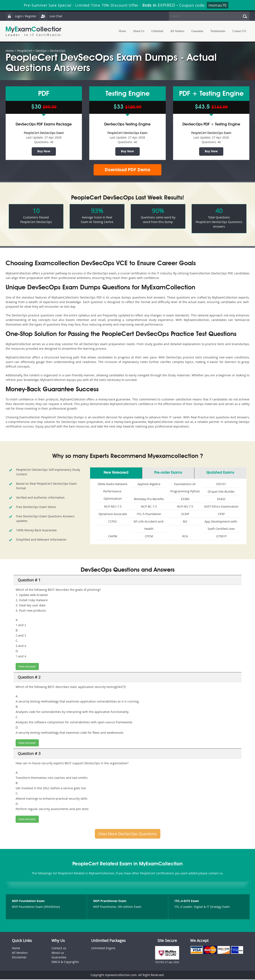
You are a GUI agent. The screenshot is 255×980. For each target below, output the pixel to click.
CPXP (221, 515)
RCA (185, 537)
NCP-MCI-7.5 (113, 507)
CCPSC (113, 522)
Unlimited (157, 31)
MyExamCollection (34, 31)
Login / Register (21, 16)
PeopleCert (25, 51)
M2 (185, 522)
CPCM (149, 537)
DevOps (41, 51)
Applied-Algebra (149, 485)
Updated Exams (220, 473)
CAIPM (113, 537)
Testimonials (218, 31)
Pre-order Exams (168, 473)
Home (122, 31)
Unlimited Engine (103, 949)
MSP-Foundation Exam (28, 901)
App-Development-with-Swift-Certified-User (221, 526)
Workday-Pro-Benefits (149, 500)
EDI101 (221, 485)
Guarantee (197, 31)
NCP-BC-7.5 (149, 507)
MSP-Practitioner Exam (110, 901)
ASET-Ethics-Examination (221, 507)
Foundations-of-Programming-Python (185, 488)
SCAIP (185, 515)
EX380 (185, 500)
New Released (116, 473)
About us (58, 953)
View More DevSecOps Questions (128, 834)
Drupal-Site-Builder (221, 492)
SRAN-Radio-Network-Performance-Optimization (113, 492)
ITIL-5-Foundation (149, 515)
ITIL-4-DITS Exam (187, 901)
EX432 (221, 500)
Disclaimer (19, 958)
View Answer (27, 667)
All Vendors (177, 31)
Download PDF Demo (128, 170)
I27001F (221, 537)
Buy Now (44, 151)
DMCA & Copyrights (65, 962)
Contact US (239, 31)
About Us (139, 31)
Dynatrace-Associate (113, 515)
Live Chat (51, 16)
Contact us (59, 949)
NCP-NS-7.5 (185, 507)
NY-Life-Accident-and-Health (149, 526)
